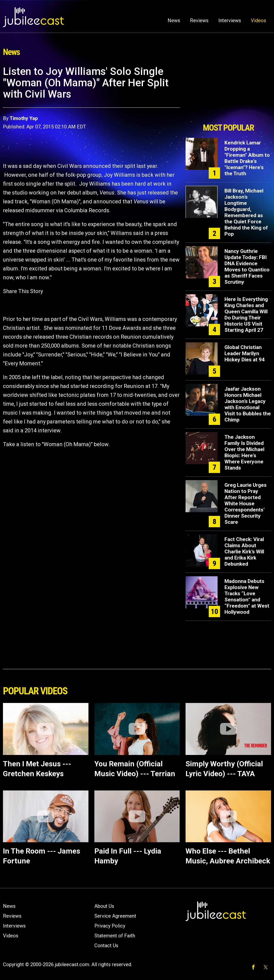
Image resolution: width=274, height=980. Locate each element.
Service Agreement (115, 916)
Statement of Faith (115, 936)
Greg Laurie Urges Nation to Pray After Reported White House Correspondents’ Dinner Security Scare (246, 504)
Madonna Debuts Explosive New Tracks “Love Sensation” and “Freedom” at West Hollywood (247, 597)
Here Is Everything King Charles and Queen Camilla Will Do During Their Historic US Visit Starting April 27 (246, 315)
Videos (258, 20)
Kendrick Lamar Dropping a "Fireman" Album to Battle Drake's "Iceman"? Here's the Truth (247, 158)
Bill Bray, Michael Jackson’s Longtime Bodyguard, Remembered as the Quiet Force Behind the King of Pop (246, 212)
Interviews (230, 20)
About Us (104, 906)
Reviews (199, 20)
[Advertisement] (228, 93)
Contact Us (106, 945)
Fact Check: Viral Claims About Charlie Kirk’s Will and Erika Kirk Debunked (244, 552)
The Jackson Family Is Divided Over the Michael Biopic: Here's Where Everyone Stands (244, 452)
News (174, 20)
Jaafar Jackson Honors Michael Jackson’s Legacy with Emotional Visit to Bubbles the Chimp (248, 404)
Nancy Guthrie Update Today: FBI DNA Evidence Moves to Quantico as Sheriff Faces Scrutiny (247, 267)
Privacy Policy (110, 926)
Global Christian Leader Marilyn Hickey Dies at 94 (245, 353)
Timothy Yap (24, 118)
